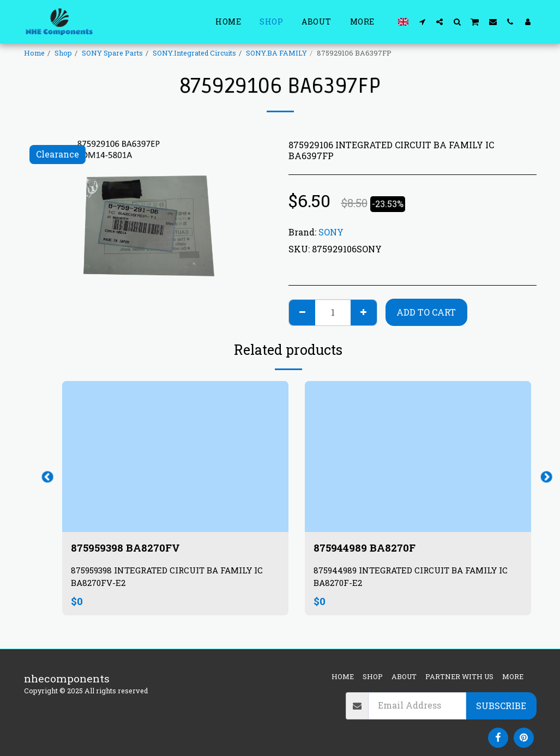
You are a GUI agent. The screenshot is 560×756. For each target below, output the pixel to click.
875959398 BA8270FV (127, 548)
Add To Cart (426, 312)
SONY (331, 232)
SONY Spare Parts (112, 53)
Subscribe (501, 706)
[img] (175, 456)
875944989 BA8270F (366, 548)
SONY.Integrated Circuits (194, 53)
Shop (63, 53)
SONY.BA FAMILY (276, 53)
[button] (422, 22)
